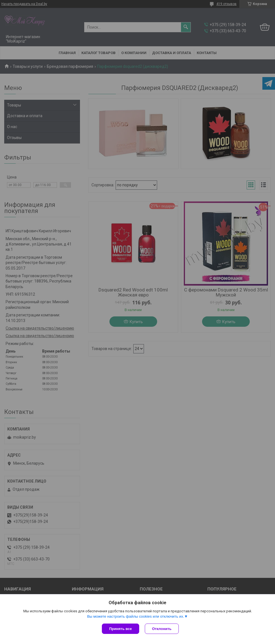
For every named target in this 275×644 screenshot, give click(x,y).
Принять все (121, 629)
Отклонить (162, 629)
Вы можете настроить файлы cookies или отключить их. (136, 616)
